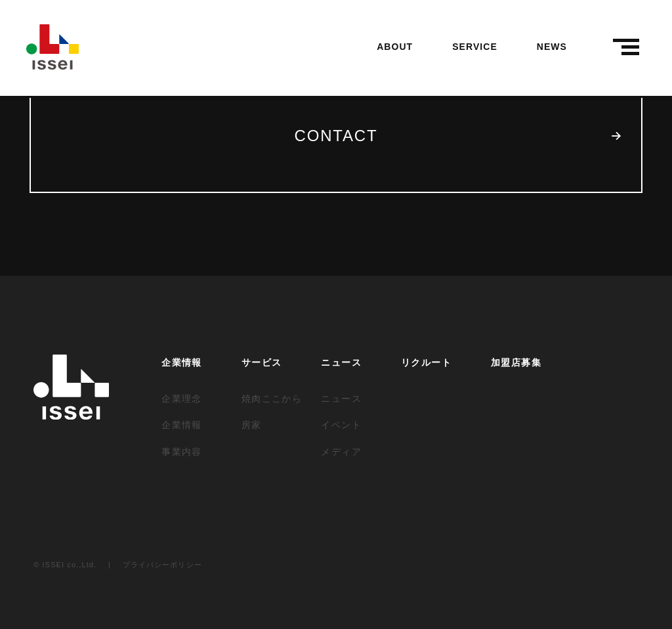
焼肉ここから (272, 399)
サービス (262, 362)
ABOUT (395, 47)
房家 (252, 425)
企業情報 (182, 362)
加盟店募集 (516, 362)
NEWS (552, 47)
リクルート (426, 362)
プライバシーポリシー (162, 565)
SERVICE (475, 47)
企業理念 (182, 399)
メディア (341, 452)
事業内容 (182, 452)
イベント (341, 425)
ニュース (341, 362)
